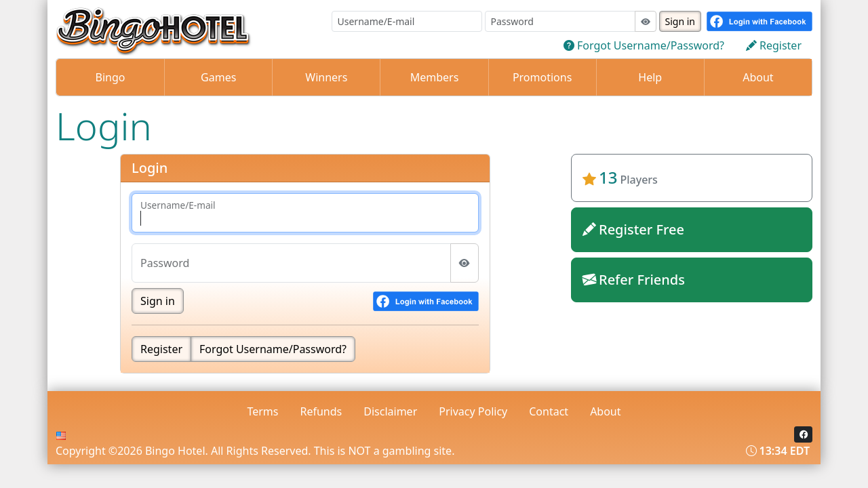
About (758, 77)
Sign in (680, 21)
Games (218, 77)
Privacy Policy (473, 411)
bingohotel (692, 324)
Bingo (111, 77)
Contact (549, 411)
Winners (326, 77)
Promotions (542, 77)
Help (650, 77)
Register (161, 349)
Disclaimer (390, 411)
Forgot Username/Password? (273, 349)
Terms (262, 411)
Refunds (321, 411)
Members (435, 77)
